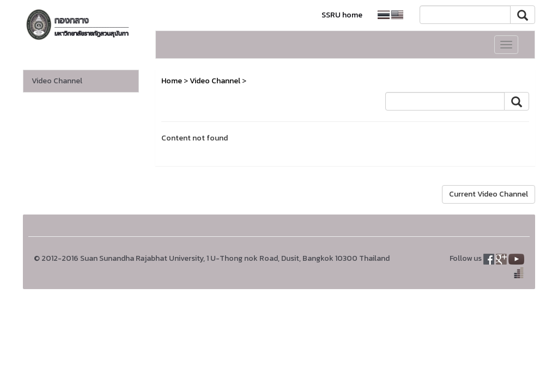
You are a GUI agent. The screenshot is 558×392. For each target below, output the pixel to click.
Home (172, 81)
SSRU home (342, 15)
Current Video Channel (489, 194)
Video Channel (57, 81)
